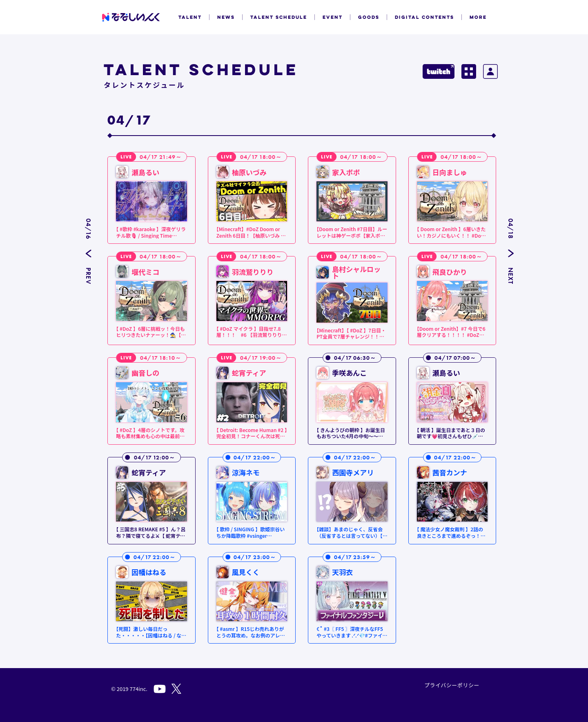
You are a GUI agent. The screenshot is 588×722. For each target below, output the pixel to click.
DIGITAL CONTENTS (424, 17)
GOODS (369, 17)
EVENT (333, 17)
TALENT (190, 17)
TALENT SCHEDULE (279, 17)
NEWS (226, 17)
